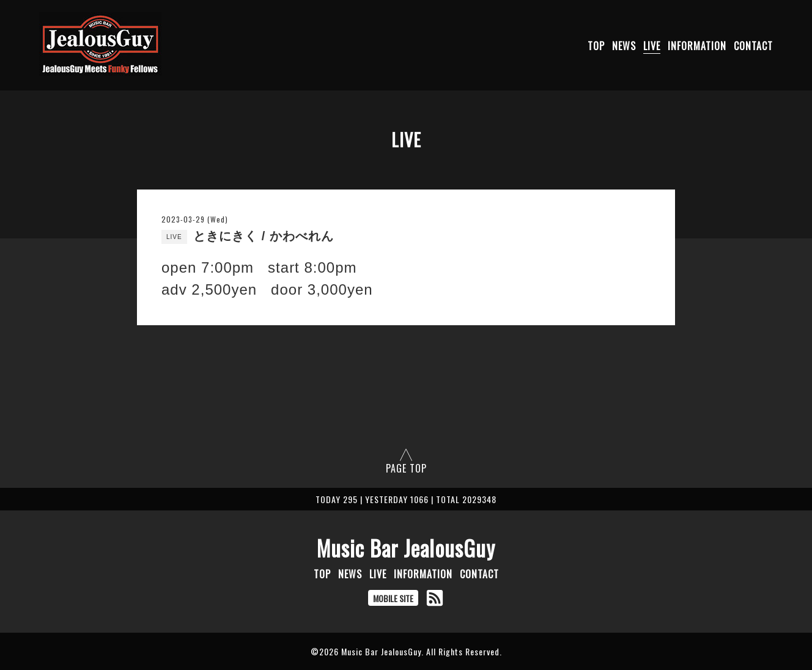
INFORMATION (697, 46)
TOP (596, 46)
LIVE (652, 46)
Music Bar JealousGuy (406, 548)
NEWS (624, 46)
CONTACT (753, 46)
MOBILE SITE (393, 598)
